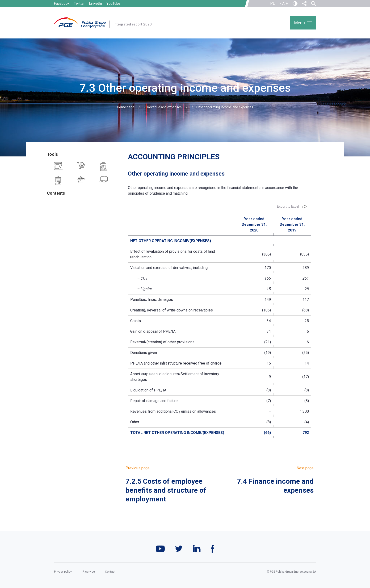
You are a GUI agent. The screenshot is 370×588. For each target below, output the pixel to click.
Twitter (79, 4)
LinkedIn (96, 4)
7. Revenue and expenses (163, 107)
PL (273, 4)
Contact (110, 572)
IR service (88, 572)
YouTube (113, 4)
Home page (126, 107)
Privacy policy (63, 572)
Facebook (62, 4)
